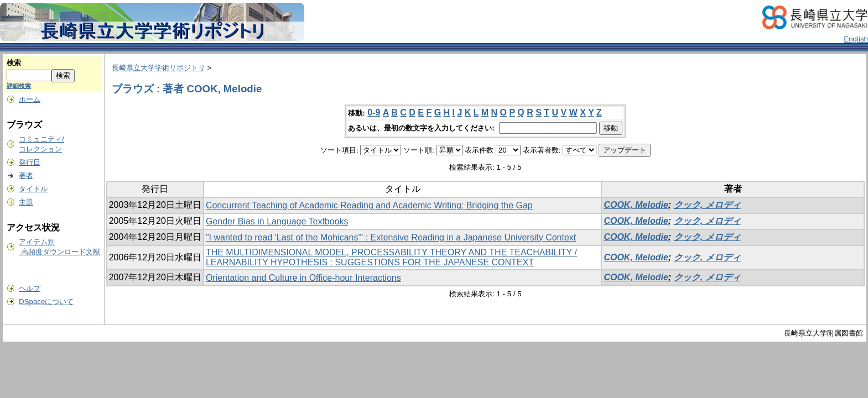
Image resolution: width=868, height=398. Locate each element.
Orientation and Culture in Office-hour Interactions (303, 278)
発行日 (30, 162)
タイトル (33, 189)
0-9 (374, 112)
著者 (26, 176)
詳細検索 (19, 86)
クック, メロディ (707, 205)
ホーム (30, 99)
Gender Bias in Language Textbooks (277, 221)
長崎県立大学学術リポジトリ (158, 68)
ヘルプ (30, 288)
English (856, 39)
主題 (26, 202)
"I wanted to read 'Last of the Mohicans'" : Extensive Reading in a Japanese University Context (391, 237)
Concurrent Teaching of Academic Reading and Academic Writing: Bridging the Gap (369, 205)
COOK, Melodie (636, 205)
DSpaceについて (46, 302)
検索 (14, 63)
